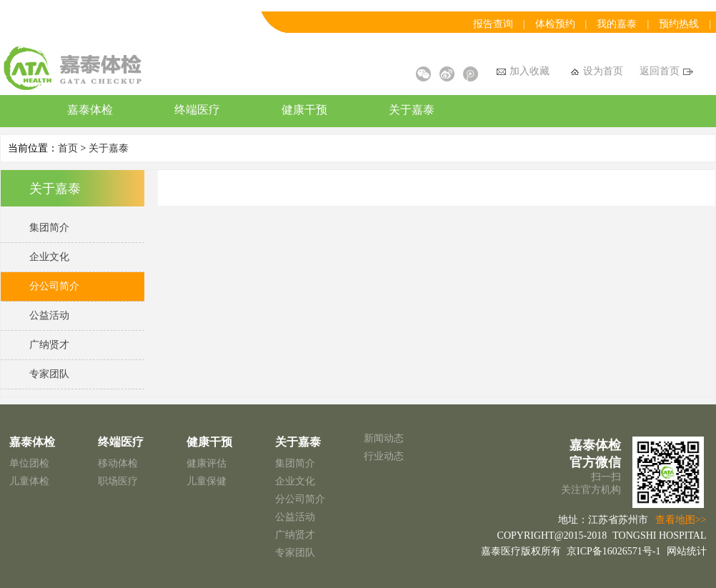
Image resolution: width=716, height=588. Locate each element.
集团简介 (295, 463)
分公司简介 (300, 499)
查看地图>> (681, 520)
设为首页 (597, 71)
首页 (68, 148)
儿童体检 (29, 481)
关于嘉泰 (412, 110)
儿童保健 (207, 481)
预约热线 (679, 24)
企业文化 (295, 481)
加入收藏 (523, 71)
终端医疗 (197, 110)
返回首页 (666, 71)
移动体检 (118, 463)
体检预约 (555, 24)
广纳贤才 (295, 535)
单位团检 (29, 463)
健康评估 (207, 463)
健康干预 (304, 110)
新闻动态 (384, 438)
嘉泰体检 (90, 110)
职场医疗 (118, 481)
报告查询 (493, 24)
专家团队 (295, 553)
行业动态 (384, 456)
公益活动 (295, 517)
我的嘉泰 (617, 24)
